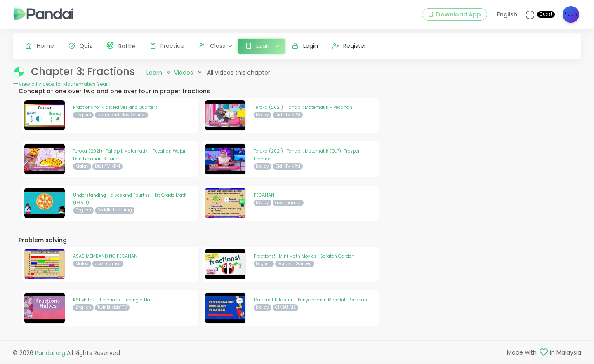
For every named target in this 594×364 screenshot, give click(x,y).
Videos (184, 74)
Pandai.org (50, 354)
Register (350, 46)
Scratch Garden (295, 265)
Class (212, 46)
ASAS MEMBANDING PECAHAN (105, 257)
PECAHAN (264, 196)
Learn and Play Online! (121, 116)
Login (305, 46)
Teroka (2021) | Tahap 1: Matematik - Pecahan (303, 109)
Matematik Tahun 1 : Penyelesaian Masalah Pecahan (310, 301)
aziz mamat (288, 204)
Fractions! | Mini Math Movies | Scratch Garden (304, 257)
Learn (154, 74)
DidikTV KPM (288, 116)
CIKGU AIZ (285, 309)
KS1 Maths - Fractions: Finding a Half (113, 301)
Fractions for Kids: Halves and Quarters (115, 109)
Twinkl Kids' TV (112, 309)
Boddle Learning (115, 212)
